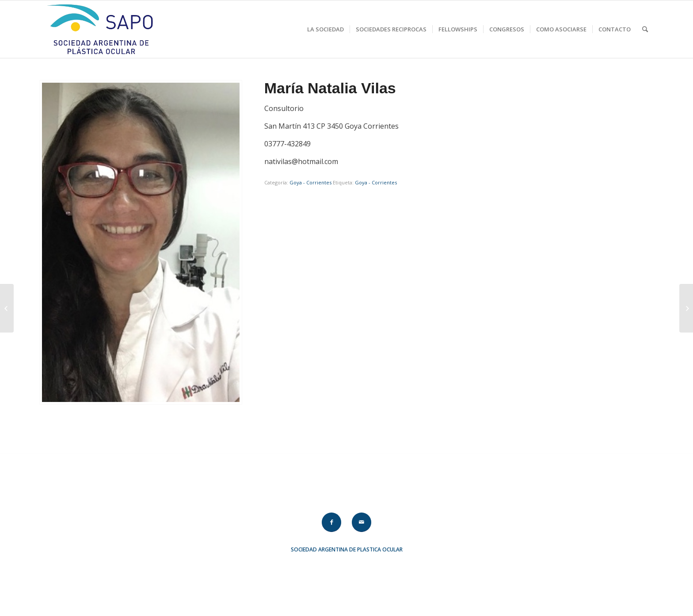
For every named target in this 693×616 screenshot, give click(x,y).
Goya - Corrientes (310, 182)
